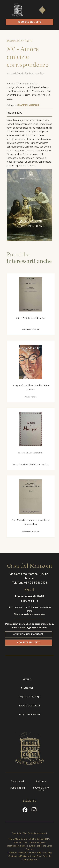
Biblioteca (41, 782)
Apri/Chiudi (43, 13)
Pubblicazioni (18, 788)
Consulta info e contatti (29, 634)
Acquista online (29, 714)
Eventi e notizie (29, 697)
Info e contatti (29, 706)
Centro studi (18, 782)
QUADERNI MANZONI (28, 105)
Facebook (25, 811)
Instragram (34, 811)
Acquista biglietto (30, 22)
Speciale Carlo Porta (41, 789)
